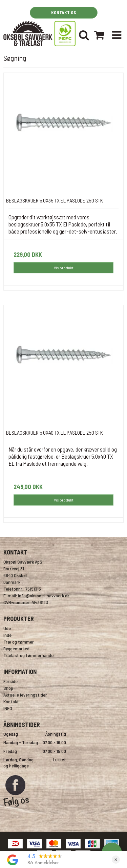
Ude (7, 628)
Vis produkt (64, 268)
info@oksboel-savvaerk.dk (44, 595)
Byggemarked (16, 648)
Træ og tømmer (19, 642)
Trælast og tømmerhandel (29, 655)
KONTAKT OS (63, 12)
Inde (7, 635)
